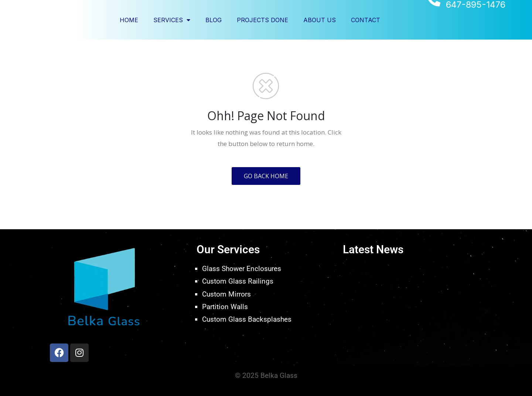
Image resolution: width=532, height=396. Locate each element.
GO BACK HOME (266, 176)
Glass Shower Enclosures (242, 269)
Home (129, 20)
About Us (320, 20)
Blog (214, 20)
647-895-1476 (476, 24)
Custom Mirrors (226, 294)
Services (172, 20)
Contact (366, 20)
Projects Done (262, 20)
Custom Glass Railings (238, 281)
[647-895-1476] (434, 19)
